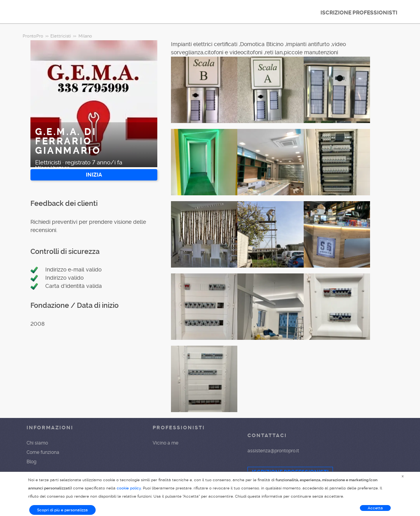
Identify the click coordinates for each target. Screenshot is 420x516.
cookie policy (129, 488)
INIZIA (94, 175)
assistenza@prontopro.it (273, 451)
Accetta (375, 508)
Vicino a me (166, 443)
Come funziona (43, 452)
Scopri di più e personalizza (62, 510)
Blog (31, 462)
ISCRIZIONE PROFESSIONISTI (359, 12)
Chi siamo (37, 443)
